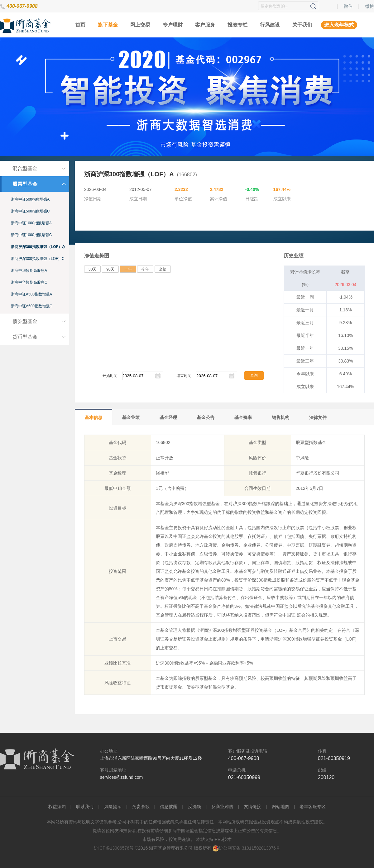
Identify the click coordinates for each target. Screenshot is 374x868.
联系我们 (85, 807)
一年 (128, 269)
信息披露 (169, 807)
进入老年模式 (339, 25)
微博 (370, 6)
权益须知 (57, 807)
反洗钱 (194, 807)
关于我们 (302, 25)
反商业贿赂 (222, 807)
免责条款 (141, 807)
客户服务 (205, 25)
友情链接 (252, 807)
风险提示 (113, 807)
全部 (163, 269)
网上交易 (140, 25)
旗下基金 (108, 25)
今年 (145, 269)
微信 (348, 6)
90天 (110, 269)
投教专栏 (237, 25)
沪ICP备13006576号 (114, 848)
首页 (80, 25)
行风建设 (270, 25)
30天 (92, 269)
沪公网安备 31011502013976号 (246, 848)
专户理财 (173, 25)
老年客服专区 (313, 807)
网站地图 (280, 807)
